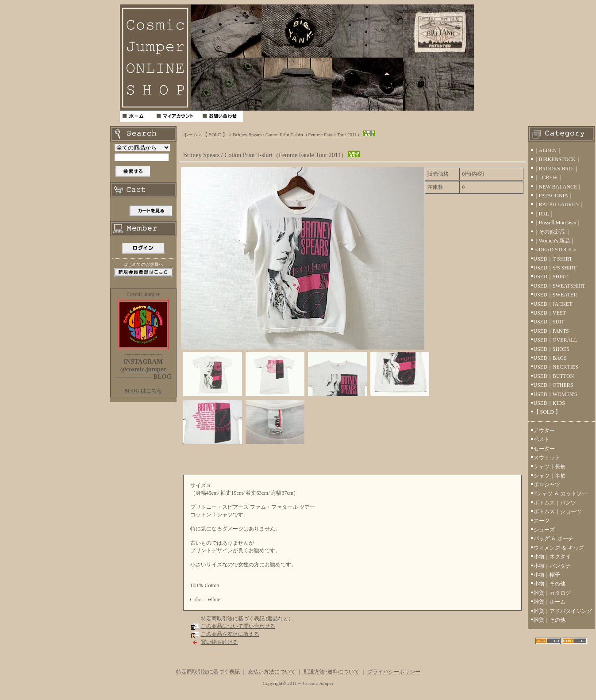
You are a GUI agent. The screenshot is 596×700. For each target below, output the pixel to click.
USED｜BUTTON (554, 376)
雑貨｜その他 (550, 620)
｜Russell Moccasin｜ (558, 223)
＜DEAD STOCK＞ (556, 250)
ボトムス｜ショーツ (558, 512)
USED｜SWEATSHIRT (559, 286)
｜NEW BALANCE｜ (558, 187)
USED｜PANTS (551, 331)
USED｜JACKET (553, 304)
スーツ (542, 521)
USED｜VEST (550, 313)
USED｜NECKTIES (556, 367)
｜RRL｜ (544, 214)
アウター (544, 431)
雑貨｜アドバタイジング (563, 611)
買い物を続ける (219, 642)
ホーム (190, 135)
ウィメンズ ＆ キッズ (559, 548)
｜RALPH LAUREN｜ (559, 204)
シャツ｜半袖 (550, 476)
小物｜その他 (550, 584)
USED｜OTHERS (554, 385)
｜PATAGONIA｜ (554, 196)
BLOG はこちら (143, 391)
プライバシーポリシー (394, 672)
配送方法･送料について (331, 672)
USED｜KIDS (549, 403)
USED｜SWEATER (556, 295)
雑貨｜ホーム (550, 602)
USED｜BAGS (550, 358)
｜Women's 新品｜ (555, 241)
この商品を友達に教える (230, 634)
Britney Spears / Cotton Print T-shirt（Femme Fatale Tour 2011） (304, 135)
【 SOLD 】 (215, 135)
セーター (544, 449)
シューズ (544, 530)
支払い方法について (272, 672)
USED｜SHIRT (551, 277)
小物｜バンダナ (552, 566)
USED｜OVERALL (556, 340)
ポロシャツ (547, 485)
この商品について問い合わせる (238, 626)
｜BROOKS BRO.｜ (556, 169)
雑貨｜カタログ (552, 593)
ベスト (542, 439)
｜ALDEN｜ (548, 150)
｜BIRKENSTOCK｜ (558, 159)
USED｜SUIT (549, 322)
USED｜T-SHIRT (553, 259)
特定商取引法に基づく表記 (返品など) (246, 619)
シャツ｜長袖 (550, 466)
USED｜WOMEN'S (556, 394)
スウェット (547, 458)
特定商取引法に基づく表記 (208, 672)
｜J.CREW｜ (548, 177)
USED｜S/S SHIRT (555, 268)
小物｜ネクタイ (552, 557)
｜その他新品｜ (552, 232)
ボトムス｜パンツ (555, 503)
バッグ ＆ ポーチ (554, 538)
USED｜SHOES (552, 349)
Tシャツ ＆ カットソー (560, 493)
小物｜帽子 (547, 575)
